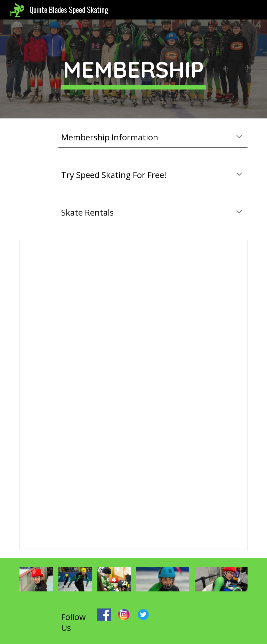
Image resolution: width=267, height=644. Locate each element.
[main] (133, 69)
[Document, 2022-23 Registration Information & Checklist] (133, 395)
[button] (239, 137)
